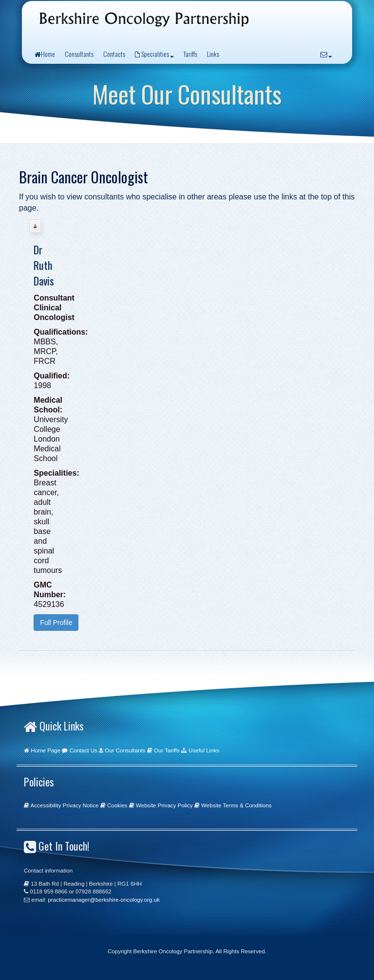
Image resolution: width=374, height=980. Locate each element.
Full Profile (56, 623)
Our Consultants (125, 750)
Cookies (117, 805)
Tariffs (190, 54)
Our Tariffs (167, 750)
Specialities (154, 54)
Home (45, 54)
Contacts (114, 54)
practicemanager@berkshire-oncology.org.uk (104, 900)
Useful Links (204, 750)
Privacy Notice (81, 805)
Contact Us (84, 750)
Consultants (79, 54)
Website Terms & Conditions (236, 805)
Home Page (46, 750)
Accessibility (46, 805)
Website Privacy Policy (164, 805)
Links (213, 54)
